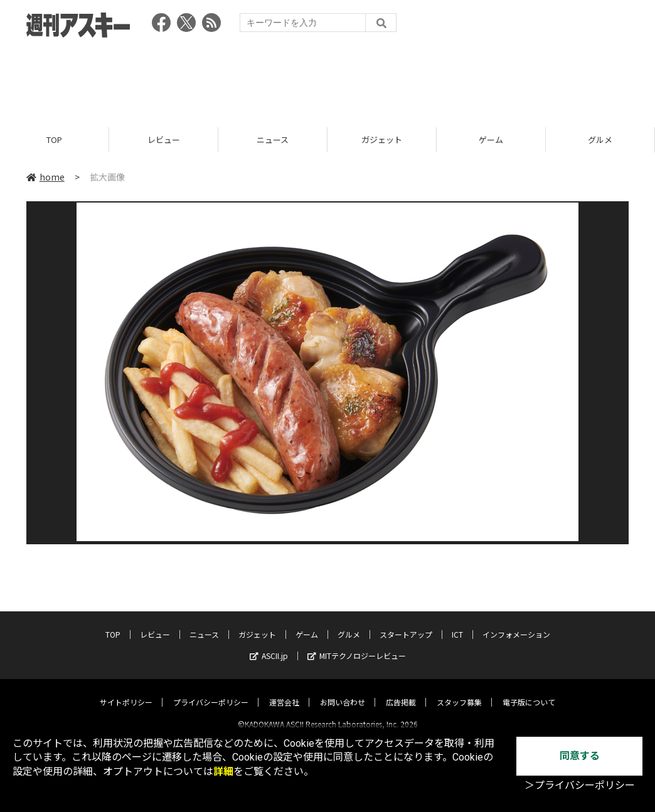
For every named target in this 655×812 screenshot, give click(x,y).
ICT (457, 624)
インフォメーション (516, 624)
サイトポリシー (126, 691)
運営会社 (284, 691)
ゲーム (491, 140)
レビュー (164, 140)
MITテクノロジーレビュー (357, 645)
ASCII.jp (269, 645)
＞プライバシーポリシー (580, 785)
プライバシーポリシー (211, 691)
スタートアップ (406, 624)
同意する (580, 756)
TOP (54, 140)
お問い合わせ (343, 691)
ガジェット (382, 140)
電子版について (529, 691)
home (45, 177)
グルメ (600, 140)
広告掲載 (401, 691)
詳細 (223, 772)
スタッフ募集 (459, 691)
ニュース (273, 140)
